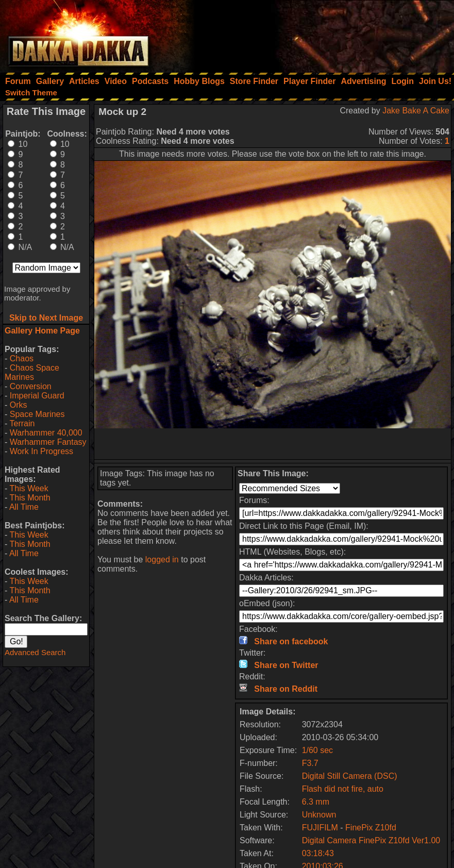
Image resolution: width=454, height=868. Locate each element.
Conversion (31, 386)
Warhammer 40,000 (46, 433)
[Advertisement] (315, 34)
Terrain (22, 423)
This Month (30, 498)
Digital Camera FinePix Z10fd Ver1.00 (371, 840)
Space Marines (37, 414)
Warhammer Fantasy (48, 442)
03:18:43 (318, 853)
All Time (24, 507)
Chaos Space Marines (32, 372)
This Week (29, 488)
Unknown (319, 815)
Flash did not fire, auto (343, 789)
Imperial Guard (37, 396)
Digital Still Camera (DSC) (350, 776)
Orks (19, 405)
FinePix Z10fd (371, 828)
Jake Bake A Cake (416, 111)
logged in (162, 560)
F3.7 (310, 763)
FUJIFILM (320, 828)
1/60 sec (317, 750)
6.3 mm (316, 802)
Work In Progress (41, 451)
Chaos (22, 358)
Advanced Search (35, 652)
